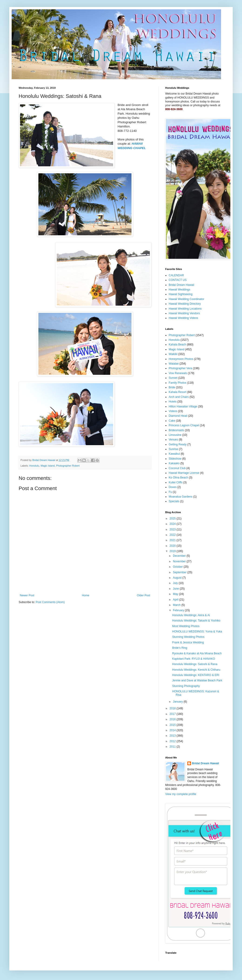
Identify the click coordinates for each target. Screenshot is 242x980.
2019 (173, 551)
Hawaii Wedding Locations (185, 309)
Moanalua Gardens (181, 497)
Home (86, 595)
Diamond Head (178, 416)
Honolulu (34, 466)
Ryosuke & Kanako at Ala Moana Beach (197, 653)
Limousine (175, 435)
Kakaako (174, 463)
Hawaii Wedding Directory (185, 304)
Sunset (173, 378)
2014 (173, 730)
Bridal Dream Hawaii (181, 285)
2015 (173, 725)
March (177, 605)
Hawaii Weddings (180, 290)
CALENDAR (176, 275)
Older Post (143, 595)
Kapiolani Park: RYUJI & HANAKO (194, 659)
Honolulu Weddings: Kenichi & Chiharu (196, 670)
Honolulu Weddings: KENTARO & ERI (196, 675)
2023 (173, 529)
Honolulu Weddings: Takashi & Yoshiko (196, 621)
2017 (173, 714)
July (176, 583)
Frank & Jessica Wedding (188, 642)
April (176, 600)
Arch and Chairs (179, 397)
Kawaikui (174, 454)
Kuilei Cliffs (176, 482)
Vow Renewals (178, 373)
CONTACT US (178, 280)
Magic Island (48, 466)
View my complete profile (181, 794)
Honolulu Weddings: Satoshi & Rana (195, 664)
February (179, 610)
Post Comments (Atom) (50, 602)
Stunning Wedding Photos (188, 637)
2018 (173, 708)
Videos (173, 411)
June (176, 589)
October (178, 567)
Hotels (173, 402)
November (180, 561)
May (176, 594)
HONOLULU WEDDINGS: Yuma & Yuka (197, 632)
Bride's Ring (180, 648)
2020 (173, 546)
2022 (173, 535)
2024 (173, 524)
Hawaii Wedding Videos (183, 318)
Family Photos (178, 383)
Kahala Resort (178, 392)
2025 (173, 519)
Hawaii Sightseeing (181, 294)
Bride (172, 387)
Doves (173, 487)
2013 (173, 736)
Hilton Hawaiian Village (183, 406)
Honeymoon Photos (181, 359)
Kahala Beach (177, 345)
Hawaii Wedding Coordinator (187, 299)
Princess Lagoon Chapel (184, 425)
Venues (173, 440)
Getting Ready (178, 444)
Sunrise (173, 449)
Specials (174, 501)
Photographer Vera (180, 368)
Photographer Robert (68, 466)
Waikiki (173, 354)
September (180, 572)
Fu (170, 492)
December (180, 556)
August (178, 578)
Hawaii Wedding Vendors (184, 313)
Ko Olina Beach (178, 478)
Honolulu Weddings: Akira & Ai (191, 615)
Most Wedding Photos (186, 626)
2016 (173, 719)
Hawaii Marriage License (184, 473)
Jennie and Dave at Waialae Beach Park (197, 680)
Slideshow (175, 459)
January (178, 702)
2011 (173, 747)
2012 (173, 741)
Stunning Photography (186, 686)
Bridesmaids (176, 430)
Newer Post (27, 595)
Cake (172, 421)
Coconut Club (177, 468)
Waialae (174, 364)
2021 (173, 540)
